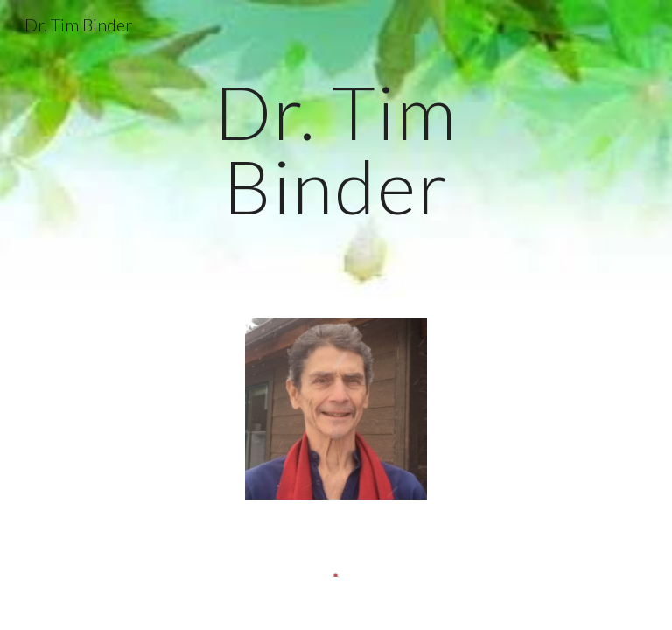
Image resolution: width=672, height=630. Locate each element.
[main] (336, 149)
